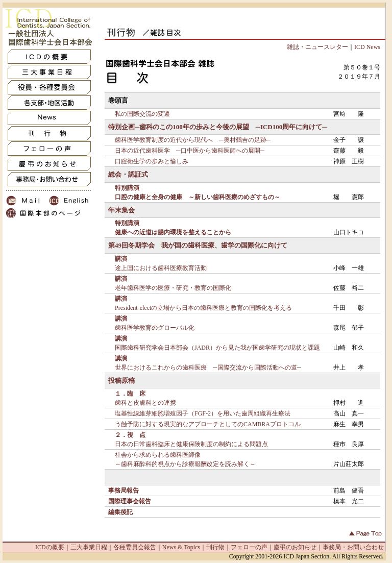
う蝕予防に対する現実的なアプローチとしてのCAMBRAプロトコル (208, 424)
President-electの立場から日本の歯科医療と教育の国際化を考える (203, 308)
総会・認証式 (128, 174)
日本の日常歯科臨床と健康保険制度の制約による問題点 (191, 444)
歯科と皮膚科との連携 (145, 403)
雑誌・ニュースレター (317, 47)
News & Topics (181, 547)
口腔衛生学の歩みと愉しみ (152, 161)
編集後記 (120, 512)
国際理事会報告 (130, 501)
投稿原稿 (121, 381)
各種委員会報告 (135, 547)
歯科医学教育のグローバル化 (155, 328)
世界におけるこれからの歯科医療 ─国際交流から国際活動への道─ (208, 368)
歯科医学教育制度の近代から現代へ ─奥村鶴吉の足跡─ (193, 140)
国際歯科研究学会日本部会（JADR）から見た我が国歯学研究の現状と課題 (217, 348)
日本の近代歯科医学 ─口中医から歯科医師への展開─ (190, 151)
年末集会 (121, 210)
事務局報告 (124, 491)
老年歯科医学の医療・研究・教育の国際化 (173, 288)
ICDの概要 (50, 547)
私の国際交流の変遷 (142, 114)
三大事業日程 (89, 547)
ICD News (367, 47)
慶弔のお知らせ (295, 547)
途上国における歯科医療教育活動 (161, 268)
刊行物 (215, 547)
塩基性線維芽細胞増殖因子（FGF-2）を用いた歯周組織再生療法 (203, 413)
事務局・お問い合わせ (353, 547)
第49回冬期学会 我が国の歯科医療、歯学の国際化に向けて (198, 245)
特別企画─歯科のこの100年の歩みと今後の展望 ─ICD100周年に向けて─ (217, 127)
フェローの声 (249, 547)
